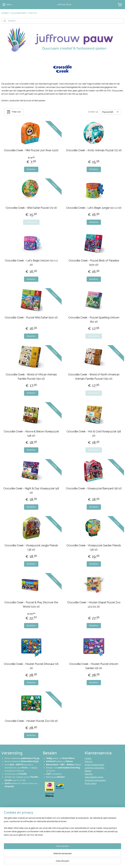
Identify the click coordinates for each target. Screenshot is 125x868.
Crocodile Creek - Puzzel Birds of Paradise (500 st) (94, 263)
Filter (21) (14, 112)
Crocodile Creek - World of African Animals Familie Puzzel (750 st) (31, 377)
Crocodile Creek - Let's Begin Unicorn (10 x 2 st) (31, 263)
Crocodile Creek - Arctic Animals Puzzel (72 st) (94, 150)
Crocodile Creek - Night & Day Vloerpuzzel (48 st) (31, 491)
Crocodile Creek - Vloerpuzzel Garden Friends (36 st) (94, 548)
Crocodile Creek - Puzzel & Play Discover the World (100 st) (31, 605)
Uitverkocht (31, 222)
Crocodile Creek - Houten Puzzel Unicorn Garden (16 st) (94, 666)
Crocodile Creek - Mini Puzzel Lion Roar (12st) (31, 150)
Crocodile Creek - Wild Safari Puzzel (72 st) (31, 208)
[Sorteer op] (110, 112)
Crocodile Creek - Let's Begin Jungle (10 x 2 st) (94, 208)
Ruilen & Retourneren (94, 765)
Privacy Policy (91, 783)
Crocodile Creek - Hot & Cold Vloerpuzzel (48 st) (94, 434)
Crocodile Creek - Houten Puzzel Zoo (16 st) (31, 721)
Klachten (89, 774)
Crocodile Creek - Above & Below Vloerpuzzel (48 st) (31, 434)
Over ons (33, 13)
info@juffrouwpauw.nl (15, 816)
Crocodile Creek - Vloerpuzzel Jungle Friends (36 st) (31, 548)
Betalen (88, 771)
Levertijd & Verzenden (95, 768)
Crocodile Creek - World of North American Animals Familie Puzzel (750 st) (94, 377)
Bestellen (31, 169)
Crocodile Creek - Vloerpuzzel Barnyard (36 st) (94, 488)
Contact (5, 13)
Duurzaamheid (18, 13)
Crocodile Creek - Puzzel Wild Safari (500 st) (31, 318)
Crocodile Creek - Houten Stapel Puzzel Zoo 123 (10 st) (94, 605)
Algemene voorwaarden (95, 780)
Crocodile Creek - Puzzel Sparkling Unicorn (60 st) (94, 320)
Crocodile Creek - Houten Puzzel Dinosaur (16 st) (31, 666)
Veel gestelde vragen (94, 777)
